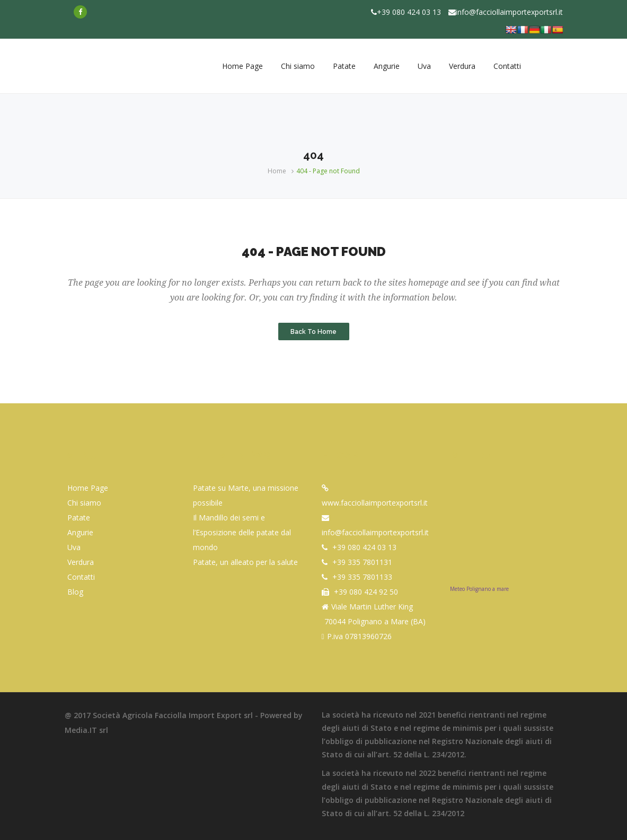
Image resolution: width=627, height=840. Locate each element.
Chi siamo (84, 503)
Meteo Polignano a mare (479, 589)
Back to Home (313, 331)
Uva (74, 547)
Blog (75, 592)
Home (277, 171)
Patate (79, 518)
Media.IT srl (86, 730)
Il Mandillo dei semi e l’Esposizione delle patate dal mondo (242, 532)
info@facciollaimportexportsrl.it (509, 12)
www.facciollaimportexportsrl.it (375, 503)
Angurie (80, 532)
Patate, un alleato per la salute (245, 562)
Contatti (81, 577)
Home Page (88, 488)
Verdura (81, 562)
